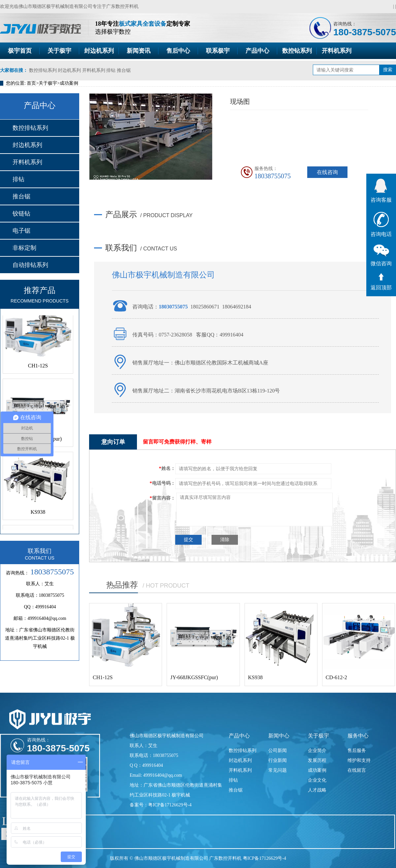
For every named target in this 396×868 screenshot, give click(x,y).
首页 (31, 83)
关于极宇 (59, 51)
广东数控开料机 (122, 6)
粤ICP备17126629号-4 (264, 858)
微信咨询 (381, 255)
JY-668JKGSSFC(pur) (194, 677)
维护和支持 (359, 760)
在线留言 (357, 770)
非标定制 (24, 248)
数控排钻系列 (43, 70)
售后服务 (357, 751)
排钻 (111, 70)
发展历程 (317, 760)
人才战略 (317, 790)
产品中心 (257, 51)
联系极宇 (218, 51)
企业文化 (317, 780)
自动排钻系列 (30, 265)
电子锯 (21, 231)
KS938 (38, 516)
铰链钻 (21, 214)
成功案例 (69, 83)
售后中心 (178, 51)
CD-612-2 (336, 677)
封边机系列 (99, 51)
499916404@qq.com (47, 618)
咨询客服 (381, 191)
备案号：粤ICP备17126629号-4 (161, 805)
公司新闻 (278, 751)
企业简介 (317, 751)
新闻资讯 (139, 51)
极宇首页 (20, 51)
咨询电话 (381, 224)
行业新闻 (278, 760)
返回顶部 (381, 282)
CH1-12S (38, 369)
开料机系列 (337, 51)
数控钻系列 (297, 51)
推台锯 (124, 70)
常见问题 (278, 770)
